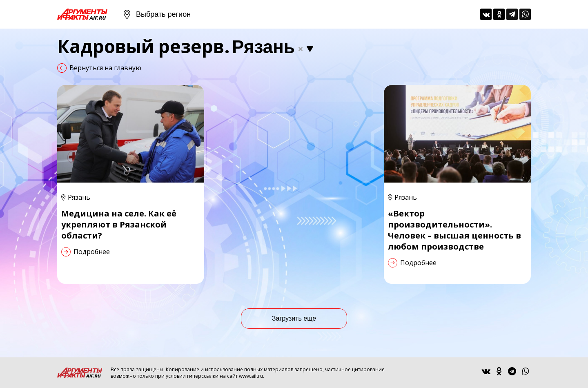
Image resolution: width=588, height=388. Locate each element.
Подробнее (92, 252)
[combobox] (274, 47)
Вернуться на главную (105, 68)
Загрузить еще (294, 318)
